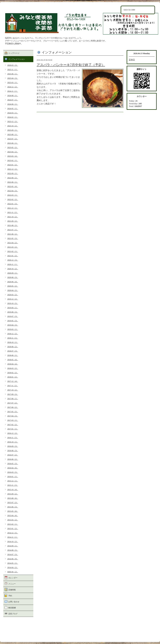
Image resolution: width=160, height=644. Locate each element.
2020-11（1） (13, 264)
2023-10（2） (13, 126)
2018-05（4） (13, 360)
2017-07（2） (13, 403)
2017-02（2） (13, 425)
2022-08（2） (13, 178)
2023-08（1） (13, 134)
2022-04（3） (13, 191)
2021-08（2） (13, 225)
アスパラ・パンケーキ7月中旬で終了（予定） (71, 65)
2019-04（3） (13, 325)
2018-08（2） (13, 347)
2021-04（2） (13, 243)
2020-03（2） (13, 295)
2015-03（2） (13, 520)
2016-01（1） (13, 476)
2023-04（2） (13, 152)
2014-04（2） (13, 567)
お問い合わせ (14, 602)
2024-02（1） (13, 117)
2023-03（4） (13, 156)
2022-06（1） (13, 182)
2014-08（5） (13, 550)
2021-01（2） (13, 256)
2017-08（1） (13, 399)
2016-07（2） (13, 455)
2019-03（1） (13, 329)
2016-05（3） (13, 463)
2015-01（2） (13, 528)
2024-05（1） (13, 108)
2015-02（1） (13, 524)
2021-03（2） (13, 247)
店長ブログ (13, 614)
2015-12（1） (13, 481)
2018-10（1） (13, 342)
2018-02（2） (13, 373)
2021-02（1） (13, 251)
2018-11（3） (13, 338)
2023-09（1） (13, 130)
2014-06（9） (13, 559)
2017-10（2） (13, 390)
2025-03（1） (13, 82)
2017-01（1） (13, 429)
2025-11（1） (13, 69)
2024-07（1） (13, 100)
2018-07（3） (13, 351)
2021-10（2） (13, 217)
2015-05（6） (13, 511)
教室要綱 (12, 608)
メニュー (12, 584)
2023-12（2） (13, 121)
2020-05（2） (13, 286)
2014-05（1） (13, 563)
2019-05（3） (13, 321)
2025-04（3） (13, 78)
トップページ (14, 53)
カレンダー (13, 578)
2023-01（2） (13, 165)
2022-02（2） (13, 199)
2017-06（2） (13, 407)
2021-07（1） (13, 230)
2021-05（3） (13, 238)
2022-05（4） (13, 186)
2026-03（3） (13, 65)
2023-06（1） (13, 143)
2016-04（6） (13, 468)
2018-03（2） (13, 368)
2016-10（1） (13, 442)
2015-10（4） (13, 489)
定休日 (132, 60)
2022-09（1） (13, 173)
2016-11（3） (13, 437)
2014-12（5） (13, 533)
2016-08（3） (13, 450)
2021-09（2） (13, 221)
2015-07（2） (13, 502)
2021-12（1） (13, 208)
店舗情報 (12, 590)
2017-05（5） (13, 412)
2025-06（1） (13, 74)
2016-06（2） (13, 459)
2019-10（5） (13, 303)
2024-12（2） (13, 87)
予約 (10, 596)
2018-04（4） (13, 364)
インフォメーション (17, 59)
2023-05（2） (13, 147)
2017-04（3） (13, 416)
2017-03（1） (13, 420)
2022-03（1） (13, 195)
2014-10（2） (13, 541)
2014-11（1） (13, 537)
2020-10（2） (13, 269)
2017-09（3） (13, 394)
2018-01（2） (13, 377)
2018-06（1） (13, 355)
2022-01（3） (13, 204)
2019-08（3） (13, 312)
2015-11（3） (13, 485)
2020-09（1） (13, 273)
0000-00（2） (13, 572)
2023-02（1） (13, 160)
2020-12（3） (13, 260)
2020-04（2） (13, 290)
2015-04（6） (13, 515)
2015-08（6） (13, 498)
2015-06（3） (13, 507)
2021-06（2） (13, 234)
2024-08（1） (13, 95)
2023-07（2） (13, 139)
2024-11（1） (13, 91)
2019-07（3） (13, 316)
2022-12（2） (13, 169)
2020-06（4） (13, 282)
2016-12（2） (13, 433)
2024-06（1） (13, 104)
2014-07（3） (13, 554)
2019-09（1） (13, 308)
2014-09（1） (13, 546)
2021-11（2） (13, 212)
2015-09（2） (13, 494)
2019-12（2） (13, 299)
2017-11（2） (13, 386)
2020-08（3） (13, 277)
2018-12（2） (13, 334)
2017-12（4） (13, 381)
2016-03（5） (13, 472)
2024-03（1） (13, 113)
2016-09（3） (13, 446)
